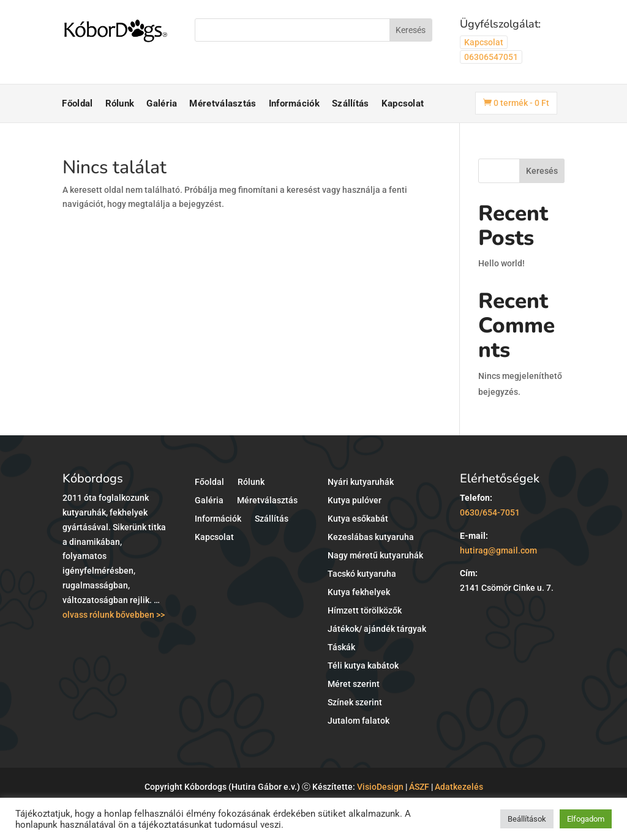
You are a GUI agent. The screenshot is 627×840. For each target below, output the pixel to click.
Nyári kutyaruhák (361, 482)
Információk (294, 103)
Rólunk (120, 103)
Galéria (162, 103)
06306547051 (491, 57)
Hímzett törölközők (365, 611)
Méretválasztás (223, 103)
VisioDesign (380, 787)
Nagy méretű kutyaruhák (375, 556)
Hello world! (501, 263)
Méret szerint (354, 684)
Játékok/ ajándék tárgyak (377, 629)
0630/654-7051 (490, 512)
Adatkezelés (459, 787)
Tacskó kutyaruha (362, 574)
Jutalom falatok (359, 721)
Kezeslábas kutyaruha (371, 537)
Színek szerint (355, 703)
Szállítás (351, 103)
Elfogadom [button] (586, 819)
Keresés (542, 171)
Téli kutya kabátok (363, 666)
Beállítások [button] (527, 819)
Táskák (341, 647)
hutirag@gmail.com (498, 550)
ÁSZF (419, 787)
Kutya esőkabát (358, 519)
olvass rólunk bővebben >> (114, 615)
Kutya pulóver (355, 501)
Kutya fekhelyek (359, 592)
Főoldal (77, 103)
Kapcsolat (484, 42)
